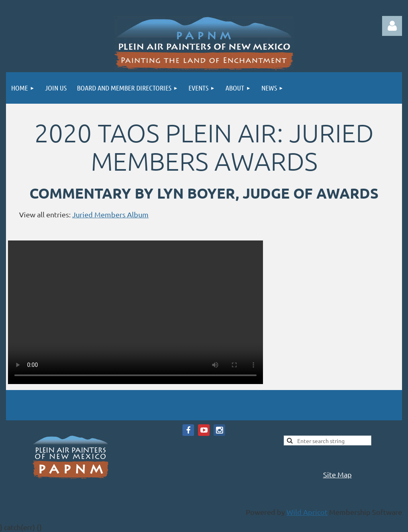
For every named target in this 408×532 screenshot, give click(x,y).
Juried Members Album (110, 214)
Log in (392, 26)
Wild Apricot (307, 512)
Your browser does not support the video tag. (135, 312)
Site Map (337, 474)
